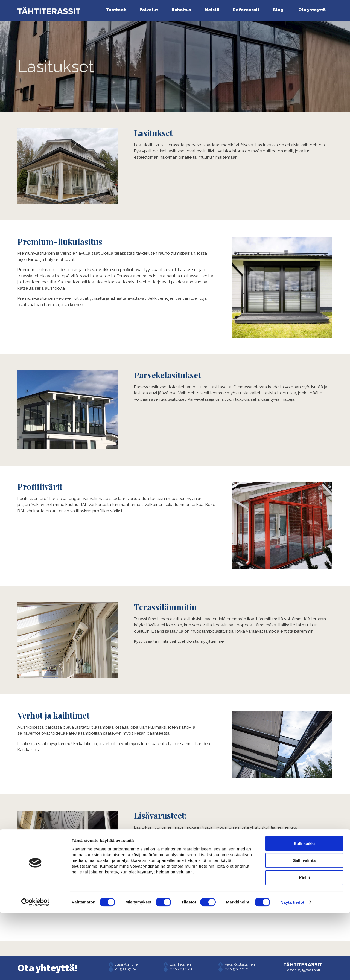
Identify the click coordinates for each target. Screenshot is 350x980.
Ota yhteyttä (312, 10)
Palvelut (149, 10)
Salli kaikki (304, 910)
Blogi (279, 10)
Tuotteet (116, 10)
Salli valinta (304, 928)
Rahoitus (181, 10)
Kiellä (304, 945)
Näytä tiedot (292, 969)
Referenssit (246, 10)
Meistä (212, 10)
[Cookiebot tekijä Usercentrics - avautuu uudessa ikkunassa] (35, 969)
